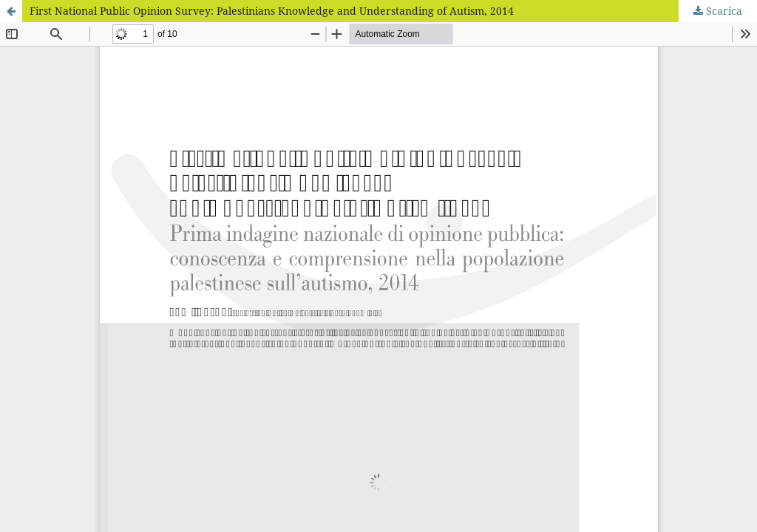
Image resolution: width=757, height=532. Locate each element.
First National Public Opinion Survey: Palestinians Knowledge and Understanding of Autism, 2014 (272, 11)
